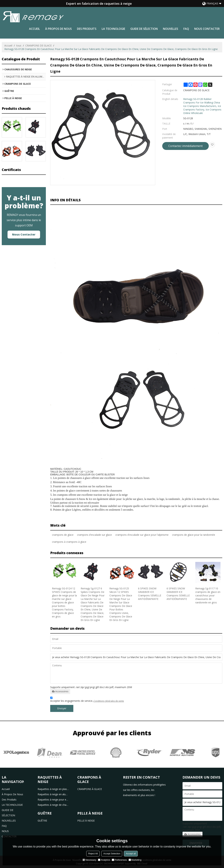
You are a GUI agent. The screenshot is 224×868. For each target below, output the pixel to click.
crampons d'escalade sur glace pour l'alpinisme (142, 535)
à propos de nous (58, 29)
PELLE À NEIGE (86, 821)
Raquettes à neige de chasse (53, 805)
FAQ (186, 29)
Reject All (93, 854)
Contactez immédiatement (185, 146)
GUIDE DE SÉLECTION (144, 29)
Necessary (89, 860)
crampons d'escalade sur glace (94, 535)
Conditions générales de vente (109, 701)
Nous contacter (24, 234)
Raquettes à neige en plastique (53, 789)
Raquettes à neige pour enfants (53, 800)
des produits (87, 29)
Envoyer (62, 708)
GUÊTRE (42, 821)
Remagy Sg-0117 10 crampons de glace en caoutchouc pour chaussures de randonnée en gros (208, 595)
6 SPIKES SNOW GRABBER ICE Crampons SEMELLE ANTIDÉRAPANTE (150, 594)
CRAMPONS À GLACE (90, 789)
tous (19, 46)
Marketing (135, 860)
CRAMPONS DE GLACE (38, 46)
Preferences (119, 860)
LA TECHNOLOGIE (113, 29)
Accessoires (60, 691)
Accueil (34, 29)
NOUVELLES (171, 29)
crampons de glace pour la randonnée (194, 535)
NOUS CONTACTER (207, 29)
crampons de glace (63, 535)
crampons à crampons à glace (69, 542)
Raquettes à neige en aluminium (53, 794)
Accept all (131, 854)
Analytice (104, 860)
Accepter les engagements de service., (87, 700)
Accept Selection (112, 854)
